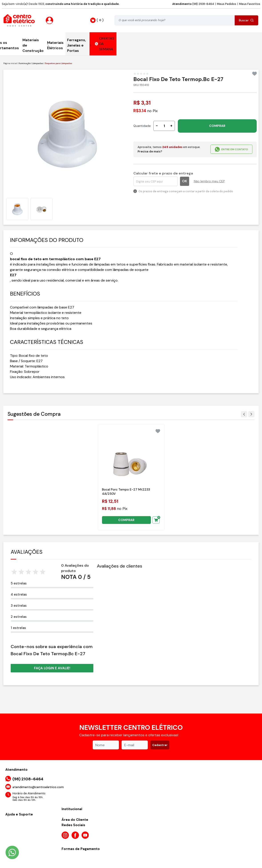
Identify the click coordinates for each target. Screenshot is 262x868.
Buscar (246, 20)
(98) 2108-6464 (193, 4)
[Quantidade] (164, 126)
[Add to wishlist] (255, 74)
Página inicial (10, 63)
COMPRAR (217, 126)
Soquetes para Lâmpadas (59, 63)
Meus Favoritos (250, 4)
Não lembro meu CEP (209, 181)
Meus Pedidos (227, 4)
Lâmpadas (38, 63)
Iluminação (25, 63)
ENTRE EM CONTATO (231, 149)
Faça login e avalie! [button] (52, 668)
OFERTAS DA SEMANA (105, 44)
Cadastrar (160, 745)
